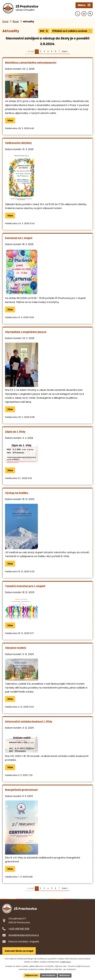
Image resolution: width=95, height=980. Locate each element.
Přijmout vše (31, 975)
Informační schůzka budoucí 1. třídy (29, 721)
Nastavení (65, 975)
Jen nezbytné (48, 975)
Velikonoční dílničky (18, 143)
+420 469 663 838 (19, 929)
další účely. (66, 962)
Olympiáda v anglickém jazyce (26, 332)
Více (10, 120)
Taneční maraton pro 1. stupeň (25, 586)
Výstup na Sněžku (17, 493)
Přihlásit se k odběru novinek (72, 31)
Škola (16, 21)
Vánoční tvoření (16, 648)
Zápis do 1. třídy (15, 432)
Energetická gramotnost (21, 790)
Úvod (5, 21)
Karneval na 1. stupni (19, 238)
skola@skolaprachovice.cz (24, 935)
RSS (44, 31)
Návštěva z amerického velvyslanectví (31, 63)
